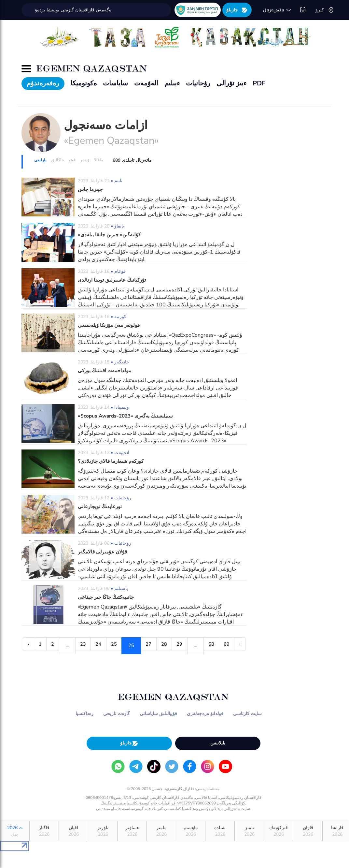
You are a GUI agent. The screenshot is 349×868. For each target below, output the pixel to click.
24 (114, 645)
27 (172, 645)
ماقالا (98, 160)
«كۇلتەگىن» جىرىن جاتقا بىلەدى (111, 235)
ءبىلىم (172, 83)
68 (31, 662)
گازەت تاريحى (117, 730)
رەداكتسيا (84, 730)
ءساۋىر (132, 848)
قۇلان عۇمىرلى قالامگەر (104, 552)
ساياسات (115, 83)
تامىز (249, 848)
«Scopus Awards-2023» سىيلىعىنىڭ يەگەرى (128, 416)
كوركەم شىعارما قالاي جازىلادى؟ (113, 461)
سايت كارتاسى (247, 730)
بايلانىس (218, 760)
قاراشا (337, 848)
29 (210, 645)
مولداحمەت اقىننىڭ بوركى (106, 371)
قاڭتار (44, 848)
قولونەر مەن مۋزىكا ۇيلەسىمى (111, 325)
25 (133, 645)
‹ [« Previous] (29, 645)
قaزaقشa (277, 10)
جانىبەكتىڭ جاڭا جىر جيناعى (107, 597)
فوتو (72, 160)
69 (50, 662)
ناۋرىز (103, 848)
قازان (308, 848)
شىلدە (220, 848)
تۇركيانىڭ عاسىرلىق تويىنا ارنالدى (113, 280)
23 (95, 645)
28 (191, 645)
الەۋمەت (146, 83)
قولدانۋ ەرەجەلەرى (205, 730)
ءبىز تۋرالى (231, 83)
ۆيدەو (85, 160)
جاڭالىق (57, 160)
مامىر (161, 848)
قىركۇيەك (279, 848)
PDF (259, 83)
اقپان (73, 848)
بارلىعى (40, 160)
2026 (15, 848)
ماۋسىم (191, 848)
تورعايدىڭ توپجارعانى (100, 507)
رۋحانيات (198, 83)
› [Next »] (67, 662)
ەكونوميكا (84, 83)
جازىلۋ (237, 10)
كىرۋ (325, 10)
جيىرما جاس (91, 189)
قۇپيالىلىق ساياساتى (158, 730)
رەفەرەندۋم (43, 83)
